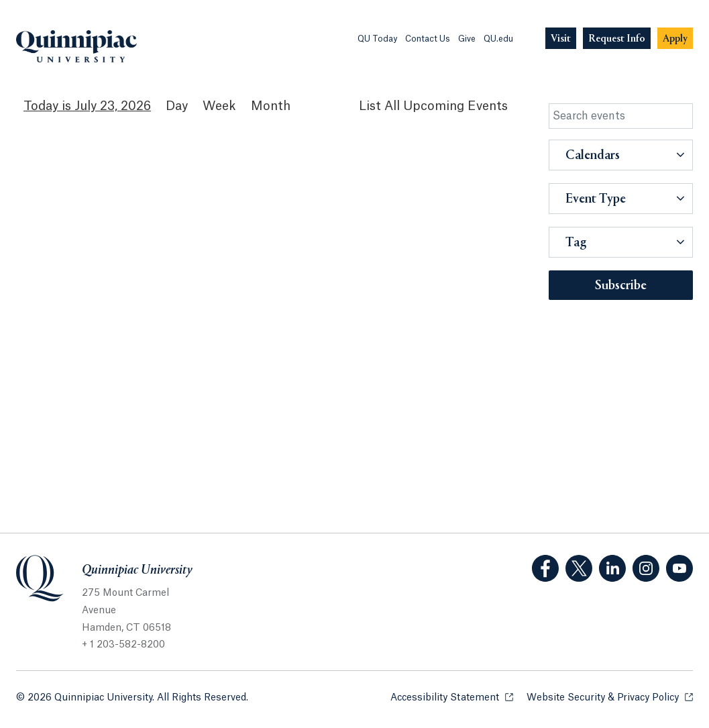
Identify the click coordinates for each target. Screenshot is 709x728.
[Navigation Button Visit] (561, 39)
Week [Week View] (219, 106)
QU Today (377, 39)
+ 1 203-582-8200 (123, 645)
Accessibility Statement (452, 697)
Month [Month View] (271, 106)
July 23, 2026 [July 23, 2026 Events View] (113, 106)
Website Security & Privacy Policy (610, 697)
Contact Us (428, 39)
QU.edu (498, 39)
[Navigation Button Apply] (675, 39)
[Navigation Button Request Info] (617, 39)
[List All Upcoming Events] (433, 106)
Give (467, 39)
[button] (621, 155)
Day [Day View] (177, 106)
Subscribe (621, 286)
